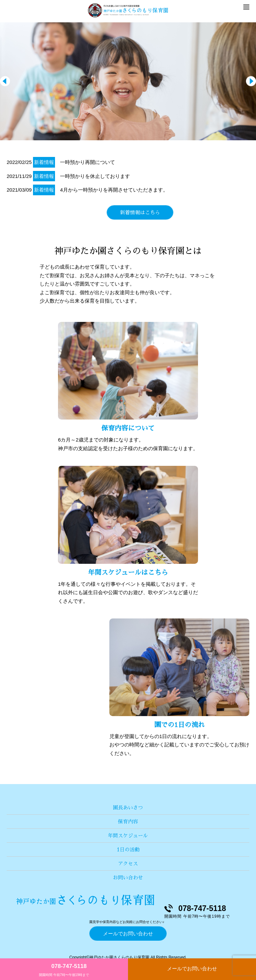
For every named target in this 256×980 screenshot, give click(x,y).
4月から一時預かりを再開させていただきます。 (114, 190)
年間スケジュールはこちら (128, 572)
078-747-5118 (69, 966)
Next (251, 81)
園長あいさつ (128, 808)
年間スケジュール (128, 836)
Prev (5, 81)
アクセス (128, 864)
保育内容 (128, 822)
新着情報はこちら (140, 212)
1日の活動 (128, 850)
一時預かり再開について (87, 162)
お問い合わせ (128, 878)
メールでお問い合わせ (192, 969)
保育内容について (128, 428)
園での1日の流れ (179, 725)
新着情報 (44, 162)
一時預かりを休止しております (95, 176)
